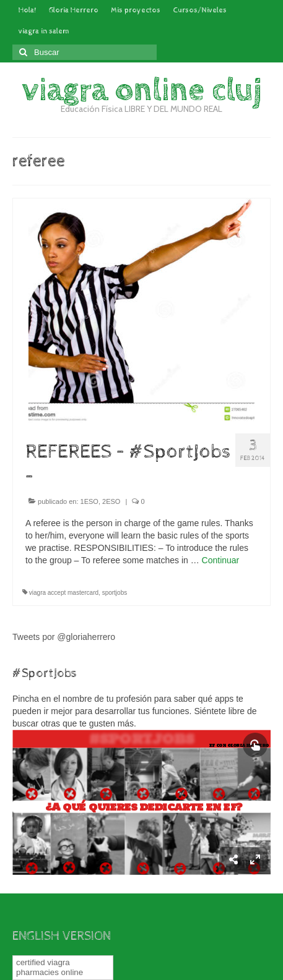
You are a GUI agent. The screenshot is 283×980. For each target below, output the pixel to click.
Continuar (221, 560)
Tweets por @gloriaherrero (64, 637)
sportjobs (115, 593)
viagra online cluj (142, 90)
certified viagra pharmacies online (50, 967)
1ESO (89, 501)
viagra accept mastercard (64, 593)
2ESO (111, 501)
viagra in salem (44, 32)
